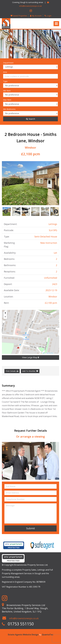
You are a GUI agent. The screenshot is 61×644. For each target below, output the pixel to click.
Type (5, 81)
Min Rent (7, 91)
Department (8, 63)
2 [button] (30, 218)
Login (48, 16)
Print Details (11, 371)
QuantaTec (48, 635)
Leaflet (43, 353)
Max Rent (7, 100)
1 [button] (27, 218)
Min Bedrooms (9, 109)
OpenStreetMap (50, 353)
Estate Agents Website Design (23, 635)
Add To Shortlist (29, 371)
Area (5, 72)
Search (31, 119)
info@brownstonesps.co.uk (24, 618)
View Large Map (30, 357)
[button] (5, 313)
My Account (36, 16)
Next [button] (55, 211)
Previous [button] (4, 211)
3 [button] (34, 218)
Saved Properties (19, 16)
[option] (30, 183)
